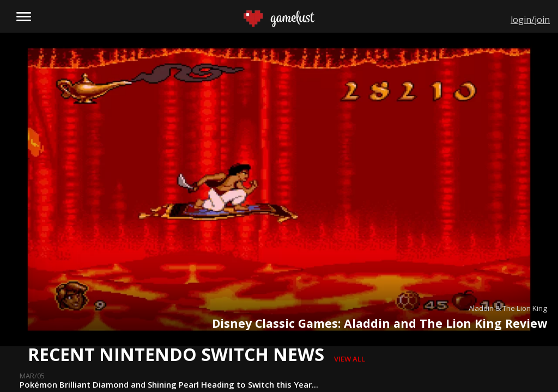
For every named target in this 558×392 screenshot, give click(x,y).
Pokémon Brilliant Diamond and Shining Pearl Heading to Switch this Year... (169, 384)
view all (350, 359)
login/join (530, 20)
